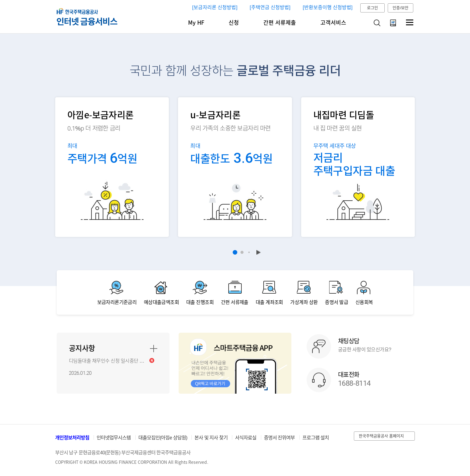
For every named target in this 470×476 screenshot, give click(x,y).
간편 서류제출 (280, 23)
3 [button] (249, 252)
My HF (196, 23)
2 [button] (242, 252)
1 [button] (235, 252)
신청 (234, 23)
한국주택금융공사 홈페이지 (381, 436)
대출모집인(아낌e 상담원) (163, 438)
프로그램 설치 (316, 438)
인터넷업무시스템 (114, 438)
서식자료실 (246, 438)
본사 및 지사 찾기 (211, 438)
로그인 (372, 8)
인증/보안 (401, 8)
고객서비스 (333, 23)
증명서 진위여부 (279, 438)
